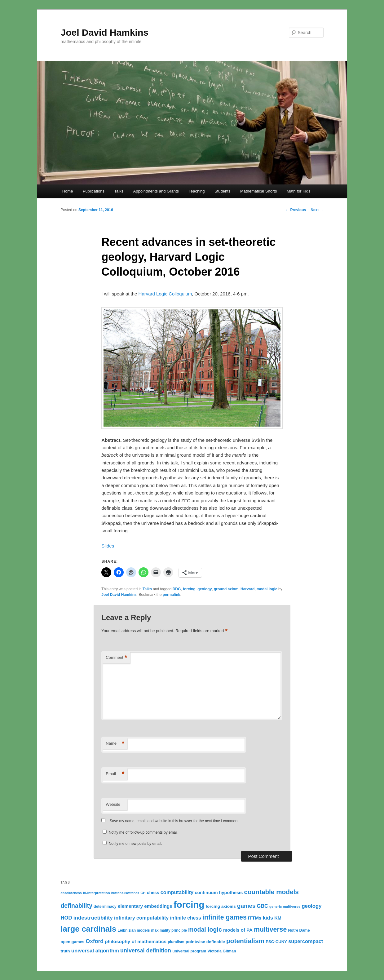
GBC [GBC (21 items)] (263, 906)
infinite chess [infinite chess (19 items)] (185, 918)
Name (115, 744)
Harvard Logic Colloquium (165, 294)
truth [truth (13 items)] (65, 951)
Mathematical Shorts (259, 191)
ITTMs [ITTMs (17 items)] (255, 918)
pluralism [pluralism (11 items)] (176, 942)
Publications (94, 191)
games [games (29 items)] (246, 906)
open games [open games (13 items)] (73, 942)
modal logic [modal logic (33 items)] (205, 929)
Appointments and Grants (156, 191)
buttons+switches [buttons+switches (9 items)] (125, 893)
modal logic (267, 589)
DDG (177, 589)
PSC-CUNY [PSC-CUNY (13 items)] (276, 942)
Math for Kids (299, 191)
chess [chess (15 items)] (153, 893)
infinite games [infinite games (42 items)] (225, 917)
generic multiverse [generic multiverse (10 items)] (285, 907)
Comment (116, 658)
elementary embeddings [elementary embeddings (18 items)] (145, 906)
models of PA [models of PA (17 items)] (238, 930)
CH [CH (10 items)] (143, 893)
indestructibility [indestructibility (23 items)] (93, 918)
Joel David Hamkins (105, 32)
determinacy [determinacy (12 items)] (105, 907)
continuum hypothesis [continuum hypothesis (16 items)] (219, 893)
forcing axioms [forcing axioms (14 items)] (221, 906)
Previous (296, 210)
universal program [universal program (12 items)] (189, 951)
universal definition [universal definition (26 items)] (146, 951)
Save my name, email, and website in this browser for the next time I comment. (175, 821)
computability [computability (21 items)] (177, 892)
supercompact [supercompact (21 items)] (306, 941)
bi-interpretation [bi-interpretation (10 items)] (97, 893)
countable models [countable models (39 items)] (271, 892)
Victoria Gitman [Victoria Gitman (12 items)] (222, 951)
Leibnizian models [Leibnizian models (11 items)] (134, 930)
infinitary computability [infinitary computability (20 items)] (141, 918)
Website (113, 804)
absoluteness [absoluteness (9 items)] (71, 893)
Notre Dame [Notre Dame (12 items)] (299, 930)
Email (115, 774)
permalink (172, 595)
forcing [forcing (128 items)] (189, 905)
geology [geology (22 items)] (311, 906)
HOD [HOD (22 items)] (66, 918)
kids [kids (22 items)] (268, 918)
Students (222, 191)
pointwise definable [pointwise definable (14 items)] (205, 942)
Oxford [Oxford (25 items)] (95, 941)
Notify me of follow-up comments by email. (144, 832)
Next (317, 210)
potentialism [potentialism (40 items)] (245, 941)
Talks (119, 191)
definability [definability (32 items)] (77, 906)
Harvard (247, 589)
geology (205, 589)
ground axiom (226, 589)
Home (68, 191)
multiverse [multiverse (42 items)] (270, 929)
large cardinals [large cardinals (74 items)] (89, 929)
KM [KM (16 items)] (278, 918)
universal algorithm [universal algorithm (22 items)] (95, 951)
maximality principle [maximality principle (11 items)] (169, 930)
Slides (108, 546)
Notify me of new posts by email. (136, 844)
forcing (189, 589)
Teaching (197, 191)
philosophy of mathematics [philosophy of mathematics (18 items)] (136, 941)
